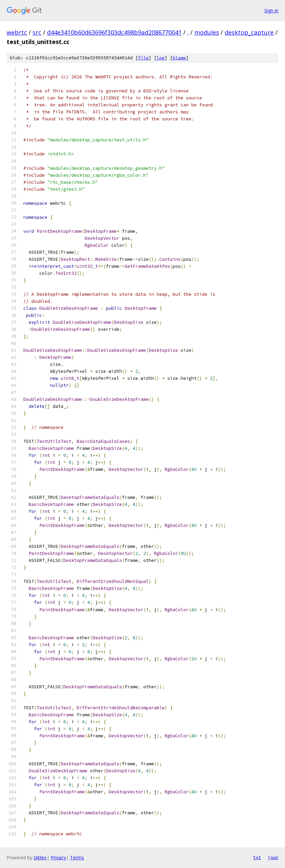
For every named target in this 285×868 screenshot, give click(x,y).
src (37, 32)
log (161, 58)
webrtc (17, 32)
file (143, 58)
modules (207, 32)
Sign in (271, 11)
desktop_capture (249, 32)
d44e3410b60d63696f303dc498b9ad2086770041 (114, 32)
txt (257, 857)
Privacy (58, 857)
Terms (77, 857)
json (273, 857)
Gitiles (40, 857)
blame (179, 58)
